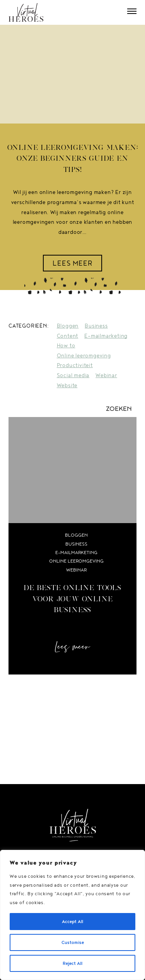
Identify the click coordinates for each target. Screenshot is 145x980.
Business (96, 326)
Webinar (106, 375)
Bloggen (68, 326)
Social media (73, 375)
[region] (72, 915)
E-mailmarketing (106, 336)
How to (66, 345)
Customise (73, 942)
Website (67, 385)
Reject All (72, 963)
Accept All (72, 921)
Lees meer (72, 647)
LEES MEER (73, 263)
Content (68, 336)
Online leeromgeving (84, 355)
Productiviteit (75, 365)
